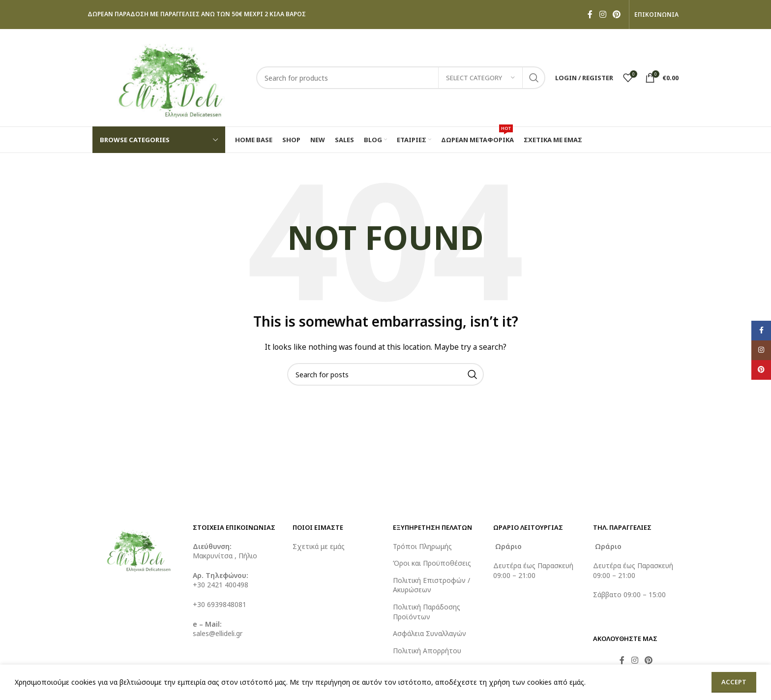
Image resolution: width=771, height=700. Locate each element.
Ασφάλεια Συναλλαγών (430, 633)
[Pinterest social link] (617, 14)
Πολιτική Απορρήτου (427, 651)
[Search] (401, 78)
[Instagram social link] (603, 14)
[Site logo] (169, 77)
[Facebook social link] (590, 14)
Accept (734, 682)
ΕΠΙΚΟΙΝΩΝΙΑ (656, 15)
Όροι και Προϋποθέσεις (432, 563)
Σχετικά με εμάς (319, 546)
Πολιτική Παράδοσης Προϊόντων (427, 612)
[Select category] (480, 78)
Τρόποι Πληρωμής (422, 546)
